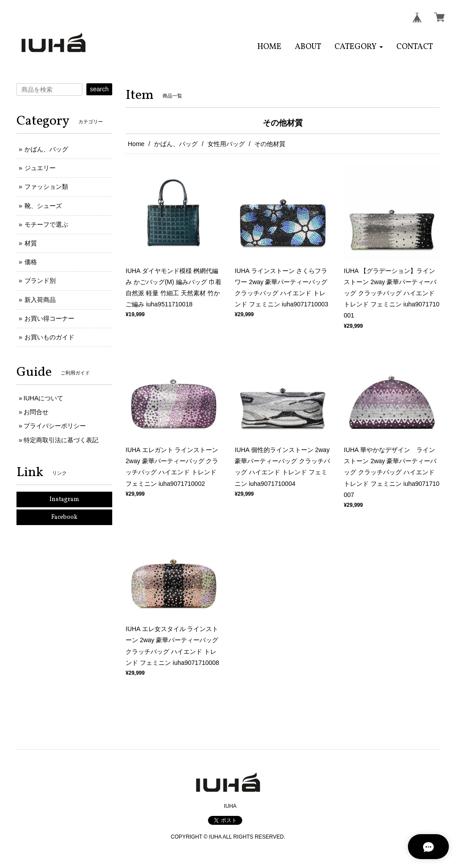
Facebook (64, 517)
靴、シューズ (43, 206)
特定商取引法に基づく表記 (61, 440)
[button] (359, 47)
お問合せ (36, 412)
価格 (31, 262)
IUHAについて (43, 398)
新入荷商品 (40, 300)
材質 (31, 243)
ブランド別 (40, 281)
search (99, 89)
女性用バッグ (226, 144)
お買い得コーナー (49, 318)
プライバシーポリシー (55, 426)
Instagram (64, 499)
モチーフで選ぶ (46, 224)
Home (136, 144)
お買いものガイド (49, 337)
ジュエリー (40, 168)
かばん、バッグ (176, 144)
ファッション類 (46, 187)
